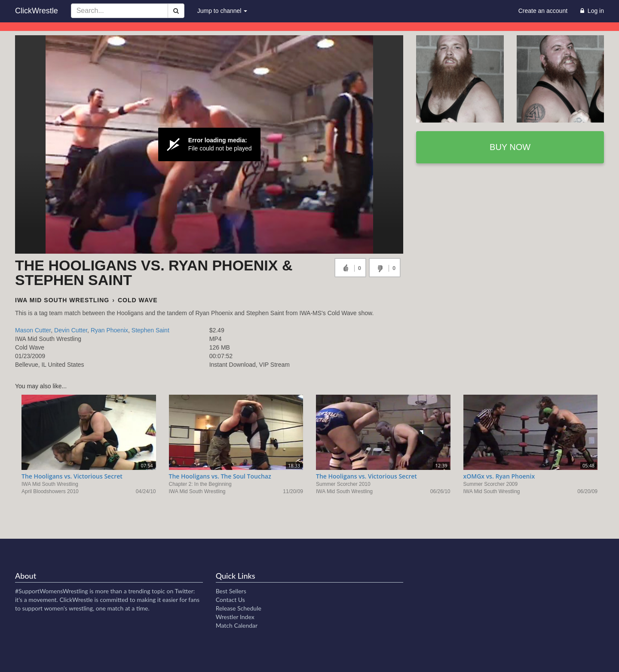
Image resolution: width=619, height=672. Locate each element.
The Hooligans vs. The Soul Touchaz (220, 476)
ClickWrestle (37, 11)
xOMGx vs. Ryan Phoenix (499, 476)
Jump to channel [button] (222, 11)
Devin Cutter (71, 330)
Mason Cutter (33, 330)
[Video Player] (209, 144)
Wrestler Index (235, 617)
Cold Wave (138, 300)
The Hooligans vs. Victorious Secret (72, 476)
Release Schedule (239, 608)
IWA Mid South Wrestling (62, 300)
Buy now (510, 147)
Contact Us (230, 600)
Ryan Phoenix (109, 330)
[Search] (176, 11)
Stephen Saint (150, 330)
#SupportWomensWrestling (52, 591)
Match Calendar (237, 625)
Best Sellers (231, 591)
